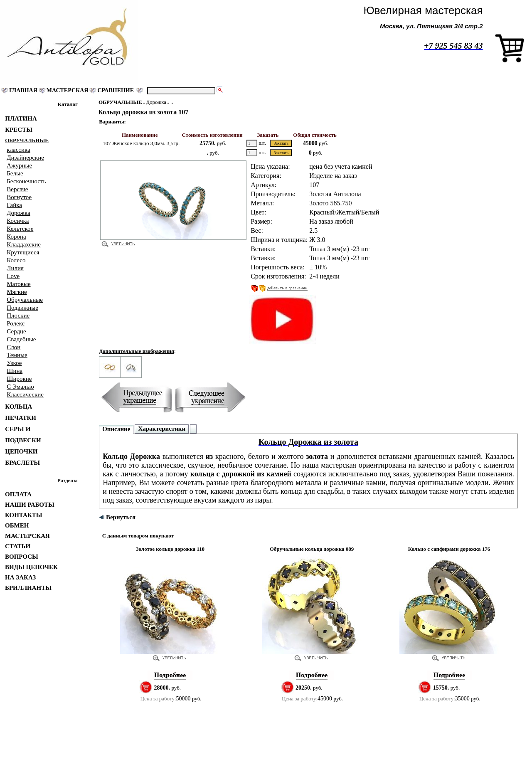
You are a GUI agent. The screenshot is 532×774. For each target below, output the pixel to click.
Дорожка (156, 102)
